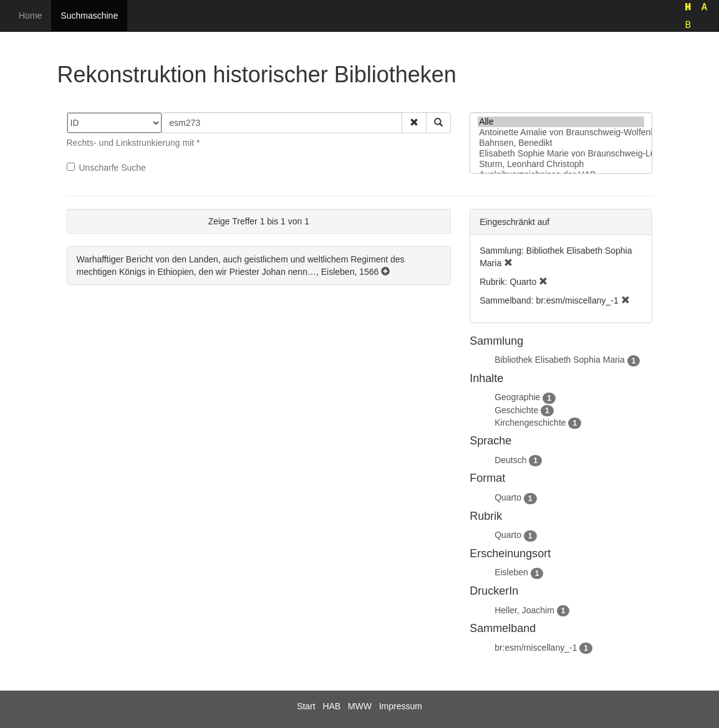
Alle (561, 122)
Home (30, 16)
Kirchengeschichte (530, 423)
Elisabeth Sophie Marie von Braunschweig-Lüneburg (561, 154)
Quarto (508, 497)
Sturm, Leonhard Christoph (561, 164)
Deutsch (510, 460)
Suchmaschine (89, 16)
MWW (360, 706)
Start (306, 706)
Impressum (401, 706)
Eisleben (511, 572)
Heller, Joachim (524, 610)
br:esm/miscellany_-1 (536, 648)
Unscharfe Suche (106, 168)
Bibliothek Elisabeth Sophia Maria (560, 360)
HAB (331, 706)
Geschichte (516, 410)
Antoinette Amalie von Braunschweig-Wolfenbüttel (561, 132)
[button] (414, 123)
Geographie (517, 397)
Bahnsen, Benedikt (561, 143)
